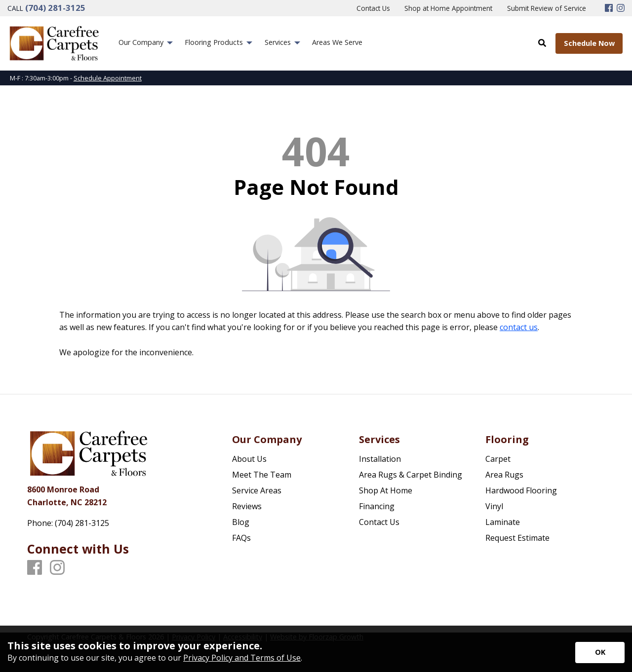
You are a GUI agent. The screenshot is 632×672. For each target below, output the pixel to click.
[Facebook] (609, 8)
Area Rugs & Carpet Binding (411, 475)
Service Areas (257, 490)
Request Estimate (517, 538)
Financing (377, 506)
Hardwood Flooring (521, 490)
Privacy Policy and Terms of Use (242, 658)
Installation (380, 459)
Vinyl (494, 506)
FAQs (241, 538)
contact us (519, 327)
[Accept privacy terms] (600, 653)
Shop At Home (386, 490)
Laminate (503, 522)
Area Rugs (504, 475)
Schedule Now (589, 43)
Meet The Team (262, 475)
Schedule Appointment (108, 78)
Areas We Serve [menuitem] (337, 42)
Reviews (247, 506)
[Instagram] (621, 8)
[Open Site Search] (542, 43)
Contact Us (379, 522)
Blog (241, 522)
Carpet (498, 459)
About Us (249, 459)
